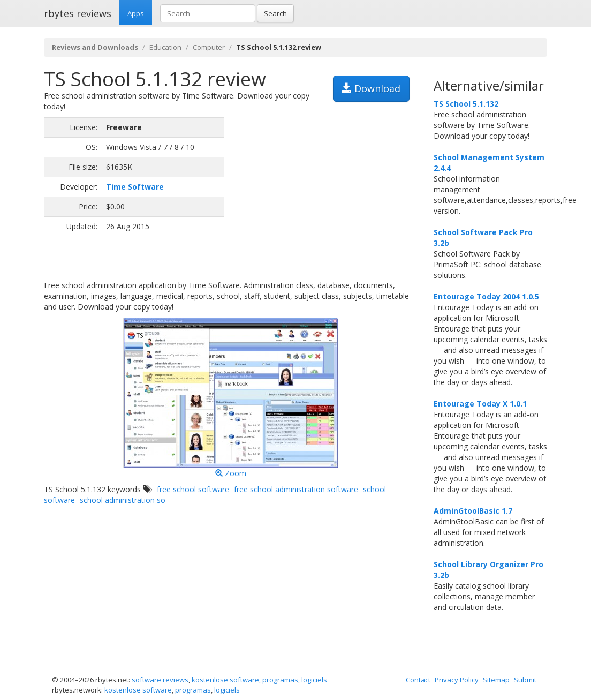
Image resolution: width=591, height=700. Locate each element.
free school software (193, 489)
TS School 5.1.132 (466, 104)
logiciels (314, 680)
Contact (418, 680)
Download (371, 88)
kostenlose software (225, 680)
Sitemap (496, 680)
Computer (209, 47)
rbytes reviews (78, 13)
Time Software (135, 187)
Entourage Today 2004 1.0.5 (486, 296)
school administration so (123, 500)
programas (280, 680)
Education (165, 47)
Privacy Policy (457, 680)
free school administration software (296, 489)
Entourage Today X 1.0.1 (480, 404)
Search (275, 13)
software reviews (160, 680)
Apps (136, 13)
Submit (525, 680)
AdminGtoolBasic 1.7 (473, 511)
